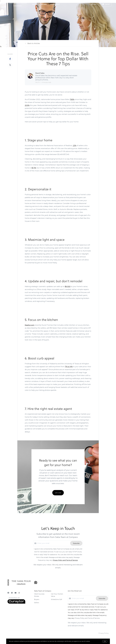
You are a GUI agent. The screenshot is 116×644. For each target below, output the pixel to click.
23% (75, 146)
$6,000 (68, 287)
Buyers (35, 4)
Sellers (44, 4)
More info (93, 641)
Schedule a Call (56, 599)
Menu (94, 4)
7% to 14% (69, 367)
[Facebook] (8, 593)
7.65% (72, 99)
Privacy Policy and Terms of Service (65, 560)
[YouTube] (16, 593)
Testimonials (55, 4)
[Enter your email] (53, 543)
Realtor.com (30, 325)
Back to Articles (34, 43)
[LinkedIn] (12, 593)
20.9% (27, 105)
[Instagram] (19, 593)
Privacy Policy (104, 633)
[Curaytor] (16, 603)
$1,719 (34, 168)
